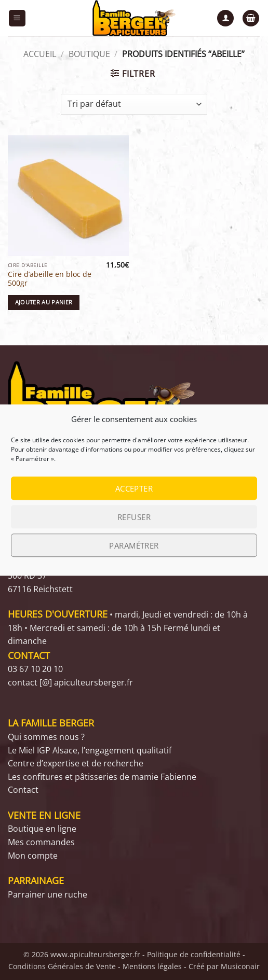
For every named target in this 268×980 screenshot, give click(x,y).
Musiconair (240, 966)
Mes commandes (41, 842)
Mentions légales (152, 966)
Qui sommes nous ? (46, 737)
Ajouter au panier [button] (44, 302)
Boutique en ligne (42, 829)
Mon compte (33, 856)
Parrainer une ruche (48, 894)
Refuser (134, 517)
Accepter (134, 488)
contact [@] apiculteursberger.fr (70, 682)
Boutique (89, 54)
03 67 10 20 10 (35, 669)
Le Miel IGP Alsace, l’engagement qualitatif (90, 750)
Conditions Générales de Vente (62, 966)
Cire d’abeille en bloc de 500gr (50, 279)
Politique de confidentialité (194, 954)
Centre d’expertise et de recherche (76, 763)
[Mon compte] (225, 18)
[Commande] (134, 104)
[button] (17, 18)
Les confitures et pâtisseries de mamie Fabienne (102, 777)
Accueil (40, 54)
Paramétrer (134, 545)
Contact (23, 790)
